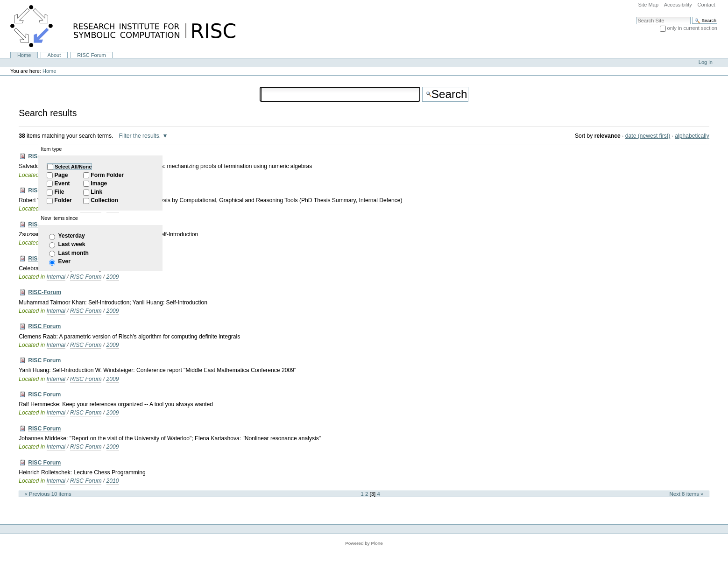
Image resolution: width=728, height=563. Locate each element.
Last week (72, 244)
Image (99, 183)
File (60, 192)
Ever (64, 261)
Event (62, 183)
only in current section (692, 28)
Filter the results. (141, 136)
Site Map (648, 5)
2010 (113, 481)
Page (61, 175)
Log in (706, 62)
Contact (706, 5)
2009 (113, 277)
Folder (63, 200)
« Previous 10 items (48, 494)
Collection (104, 200)
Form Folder (107, 175)
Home (24, 55)
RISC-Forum (45, 292)
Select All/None (73, 167)
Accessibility (678, 5)
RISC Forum (91, 55)
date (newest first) (648, 136)
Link (96, 192)
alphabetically (692, 136)
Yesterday (72, 236)
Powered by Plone (364, 543)
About (54, 55)
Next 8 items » (687, 494)
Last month (74, 253)
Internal (56, 277)
